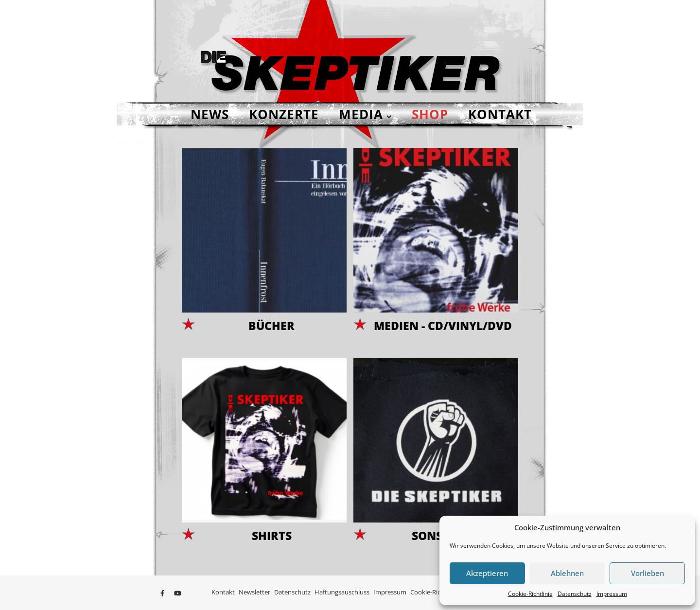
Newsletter (254, 592)
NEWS (210, 114)
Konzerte (284, 114)
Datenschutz (575, 594)
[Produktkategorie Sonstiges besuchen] (436, 453)
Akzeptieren (487, 573)
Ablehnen (567, 573)
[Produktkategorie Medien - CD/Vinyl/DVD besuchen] (436, 242)
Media (361, 114)
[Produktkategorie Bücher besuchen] (264, 242)
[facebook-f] (163, 593)
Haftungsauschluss (342, 592)
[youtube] (178, 593)
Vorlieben (647, 573)
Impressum (612, 594)
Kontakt (500, 114)
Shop (430, 114)
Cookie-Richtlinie (530, 594)
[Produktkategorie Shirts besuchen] (264, 453)
